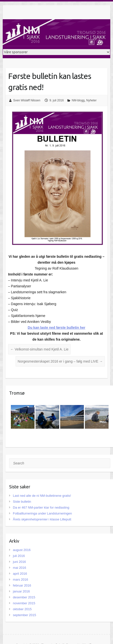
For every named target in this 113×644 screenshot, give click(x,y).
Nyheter (91, 100)
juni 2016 (19, 562)
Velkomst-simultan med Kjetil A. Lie (39, 349)
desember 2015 (24, 597)
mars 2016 (20, 580)
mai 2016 (19, 568)
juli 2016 (19, 556)
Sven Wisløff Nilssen (27, 100)
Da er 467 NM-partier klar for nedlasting (41, 507)
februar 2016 (22, 585)
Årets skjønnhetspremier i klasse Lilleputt (42, 519)
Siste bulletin (22, 502)
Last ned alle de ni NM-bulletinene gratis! (42, 496)
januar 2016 (21, 591)
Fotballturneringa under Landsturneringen (42, 513)
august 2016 (22, 550)
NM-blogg (78, 100)
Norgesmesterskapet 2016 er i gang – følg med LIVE (60, 361)
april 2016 (20, 574)
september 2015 (24, 615)
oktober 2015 (22, 609)
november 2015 (24, 603)
